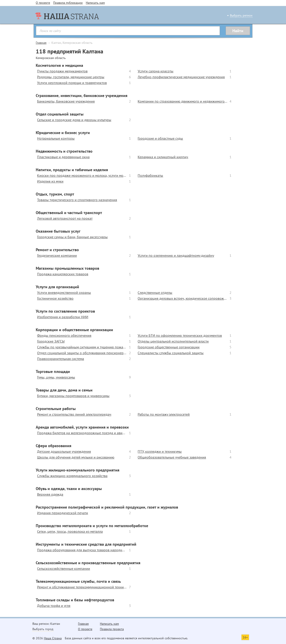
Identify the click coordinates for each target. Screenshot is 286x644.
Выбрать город (43, 629)
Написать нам (95, 3)
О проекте (43, 3)
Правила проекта (112, 629)
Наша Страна (53, 638)
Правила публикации (68, 3)
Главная (41, 43)
